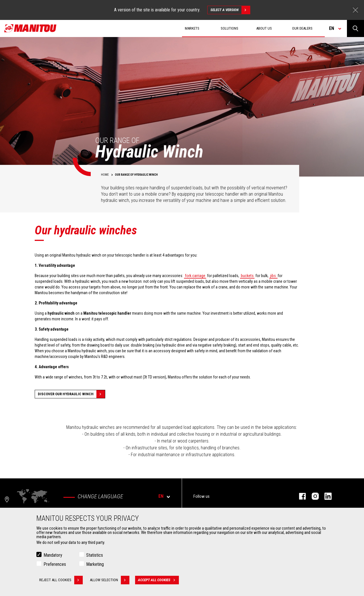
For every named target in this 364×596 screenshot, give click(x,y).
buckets (247, 276)
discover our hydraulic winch (71, 394)
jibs (273, 276)
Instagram (312, 496)
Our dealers (302, 28)
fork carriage (195, 276)
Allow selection (110, 580)
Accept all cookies (158, 580)
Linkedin (325, 496)
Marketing (95, 565)
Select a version (230, 10)
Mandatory (53, 555)
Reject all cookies (61, 580)
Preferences (55, 565)
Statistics (95, 555)
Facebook (300, 496)
